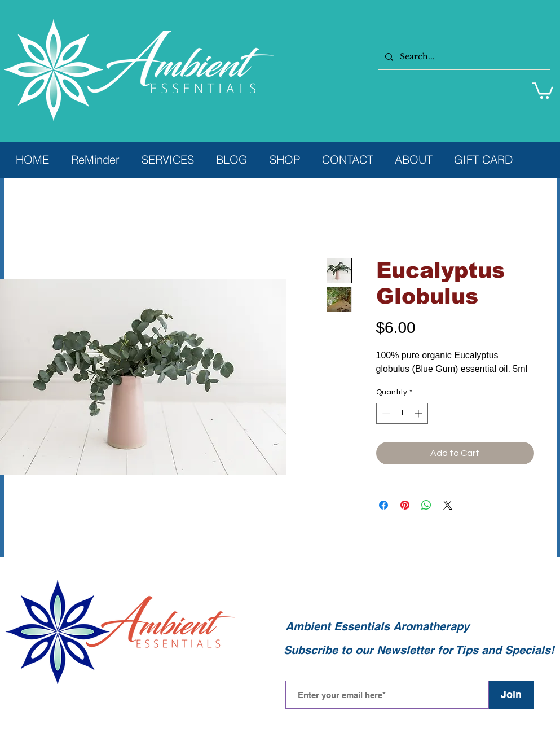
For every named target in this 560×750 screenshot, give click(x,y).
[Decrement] (385, 413)
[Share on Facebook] (383, 505)
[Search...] (463, 57)
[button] (543, 90)
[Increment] (419, 413)
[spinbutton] (402, 413)
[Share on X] (448, 505)
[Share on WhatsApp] (426, 505)
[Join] (512, 695)
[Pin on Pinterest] (405, 505)
